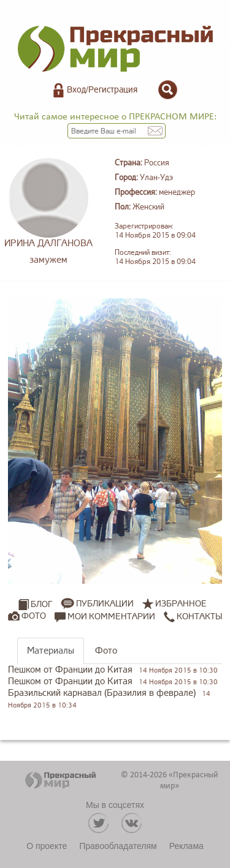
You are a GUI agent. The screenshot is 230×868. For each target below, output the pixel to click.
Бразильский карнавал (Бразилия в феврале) (102, 693)
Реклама (186, 846)
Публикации (105, 604)
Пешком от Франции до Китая (70, 670)
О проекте (47, 846)
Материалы (51, 651)
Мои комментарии (105, 616)
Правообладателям (118, 846)
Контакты (193, 616)
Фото (34, 616)
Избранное (181, 604)
